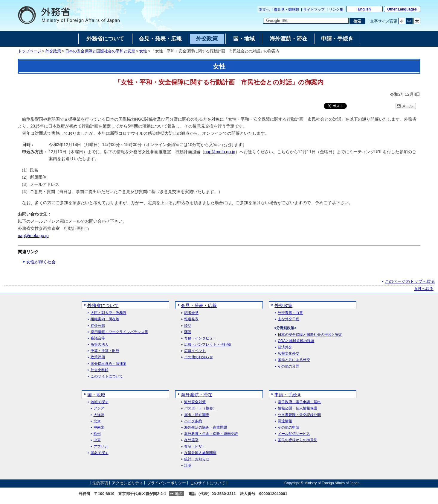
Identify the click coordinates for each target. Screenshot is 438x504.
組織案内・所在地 (105, 319)
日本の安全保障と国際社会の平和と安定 (100, 51)
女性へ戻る (424, 289)
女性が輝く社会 (41, 262)
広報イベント (195, 351)
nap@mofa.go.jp (220, 152)
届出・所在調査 (197, 415)
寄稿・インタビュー (200, 338)
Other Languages (402, 9)
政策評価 (98, 357)
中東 (97, 440)
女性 (143, 51)
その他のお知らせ (199, 357)
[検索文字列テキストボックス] (306, 21)
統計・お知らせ (197, 459)
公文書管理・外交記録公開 (299, 415)
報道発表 (191, 319)
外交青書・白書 (290, 313)
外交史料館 (100, 370)
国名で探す (100, 453)
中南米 (99, 428)
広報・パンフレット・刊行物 (207, 345)
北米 (97, 421)
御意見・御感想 (286, 10)
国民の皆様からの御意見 (297, 440)
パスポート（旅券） (200, 408)
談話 (188, 326)
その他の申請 (289, 428)
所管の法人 (100, 345)
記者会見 (191, 313)
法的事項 (100, 483)
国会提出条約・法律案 (109, 364)
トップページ (30, 51)
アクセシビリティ (127, 483)
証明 (188, 466)
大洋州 (99, 415)
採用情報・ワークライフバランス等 (119, 332)
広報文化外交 (289, 354)
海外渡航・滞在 (197, 395)
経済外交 (285, 347)
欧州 (97, 434)
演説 (188, 332)
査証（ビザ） (195, 447)
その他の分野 (289, 366)
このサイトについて (107, 376)
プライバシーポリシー (167, 483)
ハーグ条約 (193, 421)
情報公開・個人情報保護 (297, 408)
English (364, 9)
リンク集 (336, 10)
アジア (99, 408)
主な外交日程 (289, 319)
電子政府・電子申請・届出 (299, 402)
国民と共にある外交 (294, 360)
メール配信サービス (294, 434)
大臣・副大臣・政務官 (109, 313)
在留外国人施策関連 (200, 453)
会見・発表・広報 (199, 305)
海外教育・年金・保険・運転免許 (211, 434)
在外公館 (98, 326)
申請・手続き (288, 395)
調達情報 (285, 421)
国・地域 (96, 395)
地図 (179, 494)
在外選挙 (191, 440)
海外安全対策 (195, 402)
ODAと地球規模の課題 (296, 341)
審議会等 (98, 338)
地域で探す (100, 402)
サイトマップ (314, 10)
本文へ (264, 10)
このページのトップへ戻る (410, 281)
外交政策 (53, 51)
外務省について (103, 305)
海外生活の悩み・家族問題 (206, 428)
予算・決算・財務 (105, 351)
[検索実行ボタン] (357, 21)
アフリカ (101, 447)
